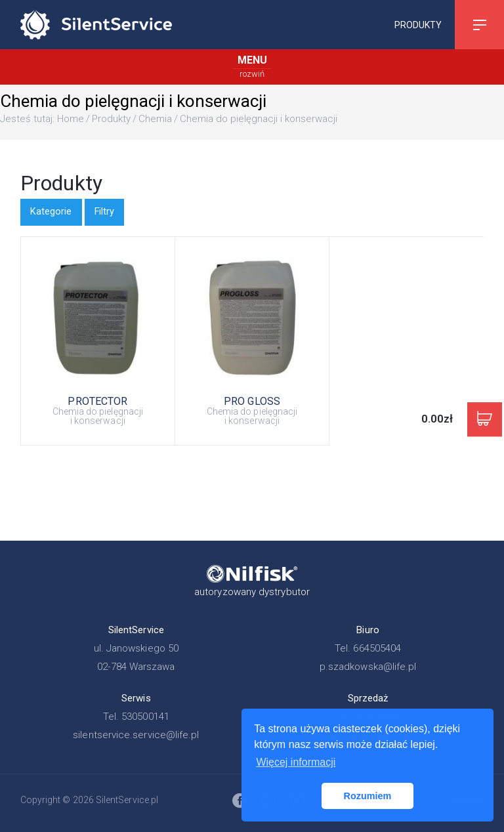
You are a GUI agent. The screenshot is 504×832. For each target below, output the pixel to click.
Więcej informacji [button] (296, 762)
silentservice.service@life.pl (136, 735)
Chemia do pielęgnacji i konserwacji (259, 119)
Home (71, 119)
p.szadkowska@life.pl (368, 667)
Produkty (418, 24)
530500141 (145, 717)
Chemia (155, 119)
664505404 (377, 648)
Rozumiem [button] (368, 796)
